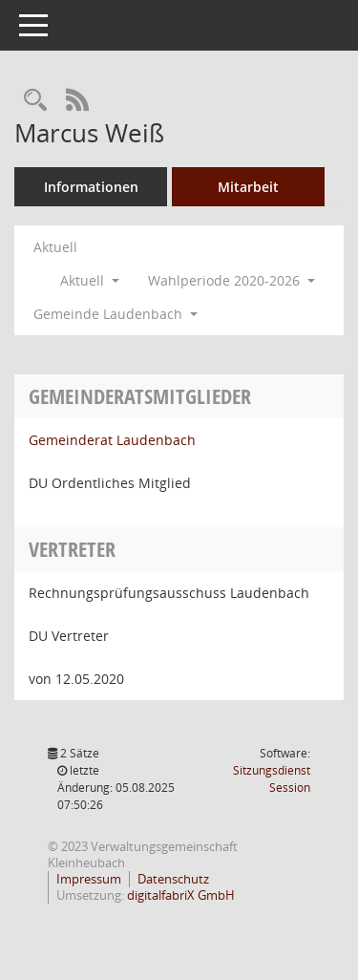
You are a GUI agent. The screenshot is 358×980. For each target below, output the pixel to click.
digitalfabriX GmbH (181, 895)
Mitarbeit (248, 187)
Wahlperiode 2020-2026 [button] (232, 280)
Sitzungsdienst (272, 779)
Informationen (91, 187)
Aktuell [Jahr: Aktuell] (55, 247)
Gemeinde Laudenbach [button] (116, 314)
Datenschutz (173, 879)
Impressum (89, 879)
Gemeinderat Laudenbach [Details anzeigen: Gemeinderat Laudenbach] (112, 440)
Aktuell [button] (90, 280)
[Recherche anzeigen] (35, 101)
